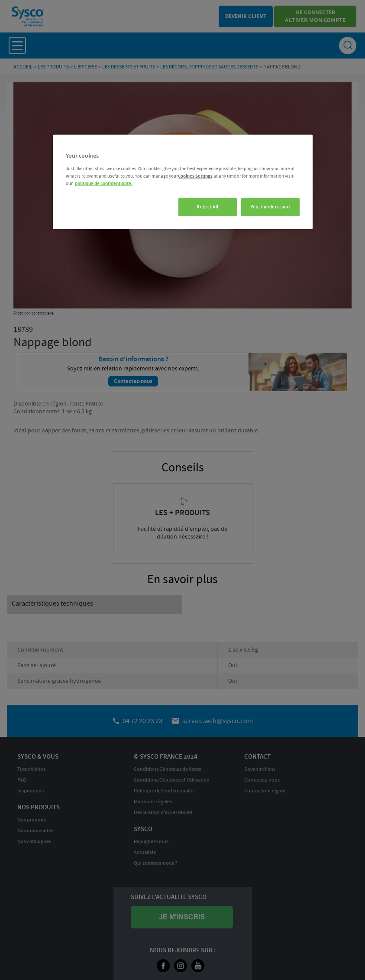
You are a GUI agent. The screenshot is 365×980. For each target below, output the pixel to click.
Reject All (205, 207)
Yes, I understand (270, 207)
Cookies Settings (195, 176)
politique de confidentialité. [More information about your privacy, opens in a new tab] (104, 183)
